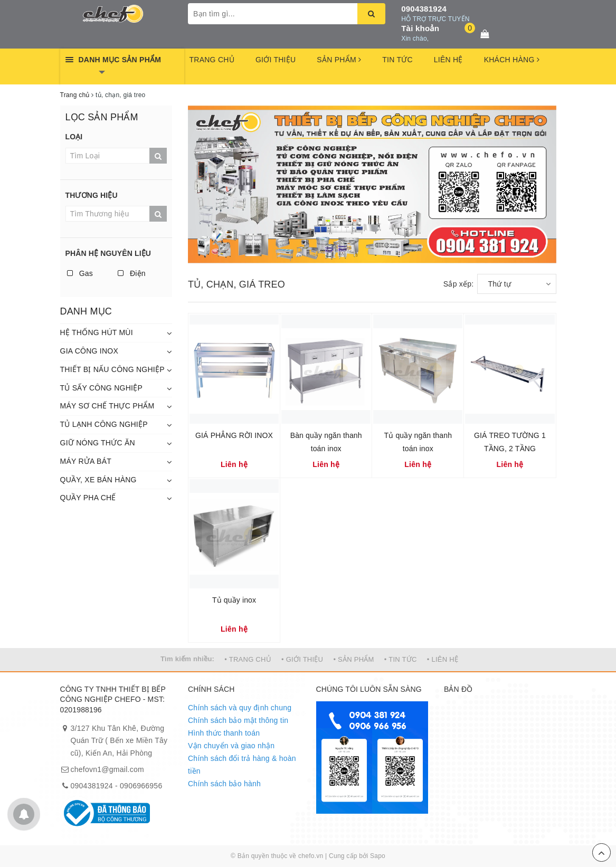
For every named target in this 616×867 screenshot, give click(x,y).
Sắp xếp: (459, 284)
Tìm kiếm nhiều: (187, 659)
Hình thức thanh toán (224, 733)
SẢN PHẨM (339, 60)
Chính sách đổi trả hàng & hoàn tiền (242, 765)
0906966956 (141, 786)
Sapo (378, 856)
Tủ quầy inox (234, 600)
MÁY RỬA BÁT (86, 461)
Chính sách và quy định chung (240, 708)
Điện (132, 273)
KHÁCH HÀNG (512, 60)
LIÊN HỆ (448, 60)
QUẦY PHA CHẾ (88, 498)
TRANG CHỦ (212, 60)
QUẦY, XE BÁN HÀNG (98, 480)
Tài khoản (420, 28)
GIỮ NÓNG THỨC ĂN (98, 443)
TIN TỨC (397, 60)
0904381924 (424, 9)
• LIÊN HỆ (443, 659)
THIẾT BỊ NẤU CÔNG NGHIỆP (112, 369)
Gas (80, 273)
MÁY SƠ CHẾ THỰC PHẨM (107, 406)
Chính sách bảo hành (224, 784)
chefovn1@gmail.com (107, 769)
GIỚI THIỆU (276, 60)
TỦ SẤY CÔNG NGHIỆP (101, 388)
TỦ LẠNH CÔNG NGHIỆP (104, 424)
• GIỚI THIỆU (302, 659)
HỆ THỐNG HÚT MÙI (97, 332)
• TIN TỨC (401, 659)
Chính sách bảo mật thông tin (238, 720)
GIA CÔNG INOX (89, 351)
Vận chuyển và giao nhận (231, 746)
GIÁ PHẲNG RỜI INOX (234, 435)
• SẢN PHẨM (353, 659)
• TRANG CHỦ (248, 659)
